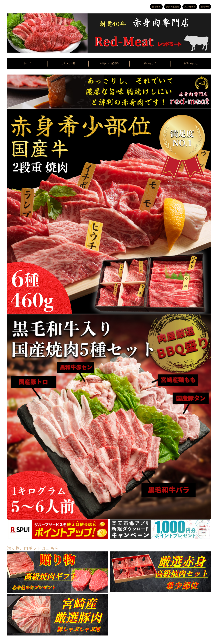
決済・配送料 (173, 7)
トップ (27, 63)
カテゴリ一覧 (68, 63)
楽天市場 (205, 7)
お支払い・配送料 (109, 63)
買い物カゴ (190, 7)
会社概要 (156, 7)
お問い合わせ (191, 63)
